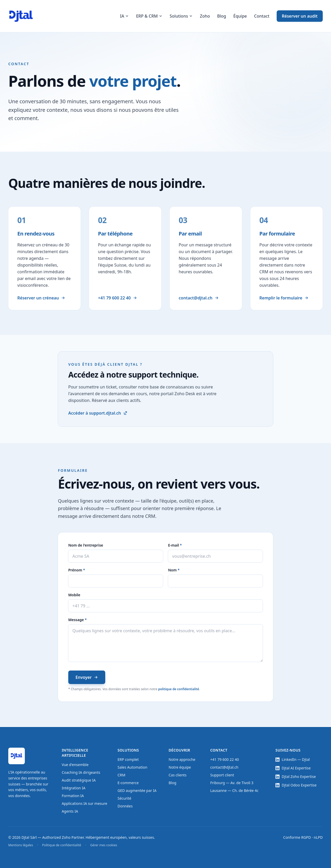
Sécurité (124, 798)
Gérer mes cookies (104, 845)
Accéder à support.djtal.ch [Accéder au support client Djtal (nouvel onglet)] (98, 414)
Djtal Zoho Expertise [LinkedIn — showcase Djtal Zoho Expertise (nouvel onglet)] (296, 777)
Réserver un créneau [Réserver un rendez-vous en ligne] (42, 298)
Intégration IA (74, 788)
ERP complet (128, 759)
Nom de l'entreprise (86, 546)
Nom (185, 571)
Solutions (181, 16)
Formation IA (73, 796)
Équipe (240, 16)
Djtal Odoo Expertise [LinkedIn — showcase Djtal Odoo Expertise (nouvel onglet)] (296, 785)
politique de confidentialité (179, 690)
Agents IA (70, 811)
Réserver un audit (300, 16)
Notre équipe (180, 767)
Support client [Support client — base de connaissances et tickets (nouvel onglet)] (222, 775)
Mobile (74, 595)
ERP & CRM (149, 16)
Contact (262, 16)
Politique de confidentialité (62, 845)
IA (124, 16)
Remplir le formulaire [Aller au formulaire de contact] (284, 298)
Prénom (87, 571)
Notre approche (182, 759)
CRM (121, 775)
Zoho (205, 16)
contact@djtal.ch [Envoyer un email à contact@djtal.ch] (199, 298)
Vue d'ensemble (75, 765)
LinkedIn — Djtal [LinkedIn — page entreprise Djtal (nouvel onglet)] (293, 759)
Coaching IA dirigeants (81, 772)
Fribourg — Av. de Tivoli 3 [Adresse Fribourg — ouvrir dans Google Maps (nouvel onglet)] (232, 783)
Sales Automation (132, 767)
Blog (222, 16)
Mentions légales (21, 845)
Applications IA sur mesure (85, 803)
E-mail (186, 546)
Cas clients (178, 775)
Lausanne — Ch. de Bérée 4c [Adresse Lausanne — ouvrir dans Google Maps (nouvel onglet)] (234, 790)
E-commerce (128, 783)
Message (88, 620)
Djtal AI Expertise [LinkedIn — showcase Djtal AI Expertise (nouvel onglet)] (293, 768)
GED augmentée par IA (137, 790)
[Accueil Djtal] (21, 16)
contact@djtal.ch (224, 767)
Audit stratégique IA (79, 780)
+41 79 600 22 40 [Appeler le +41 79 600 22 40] (118, 298)
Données (125, 806)
